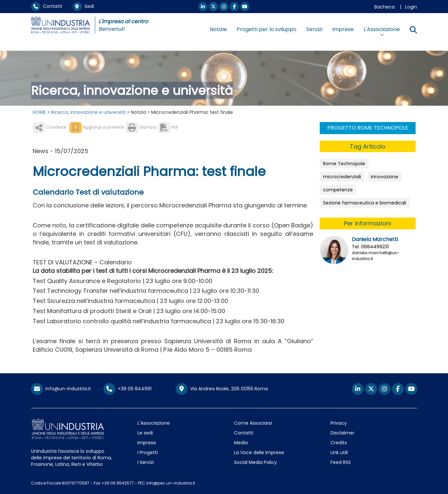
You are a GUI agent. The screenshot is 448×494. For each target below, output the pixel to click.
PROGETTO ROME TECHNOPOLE (368, 128)
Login (411, 7)
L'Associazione (154, 423)
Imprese (343, 29)
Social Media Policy (255, 462)
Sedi (83, 6)
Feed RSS (341, 462)
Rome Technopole (344, 164)
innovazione (385, 177)
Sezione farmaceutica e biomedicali (365, 203)
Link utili (339, 452)
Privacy (339, 423)
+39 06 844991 (127, 389)
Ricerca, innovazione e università (88, 112)
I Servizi (146, 462)
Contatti (47, 6)
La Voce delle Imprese (259, 452)
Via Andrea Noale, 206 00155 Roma (222, 389)
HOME (39, 112)
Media (241, 443)
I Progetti (148, 452)
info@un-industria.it (61, 389)
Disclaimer (342, 433)
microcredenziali (342, 177)
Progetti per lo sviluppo (267, 29)
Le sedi (145, 433)
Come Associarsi (253, 423)
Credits (339, 443)
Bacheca (385, 7)
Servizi (314, 29)
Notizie (218, 29)
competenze (338, 190)
